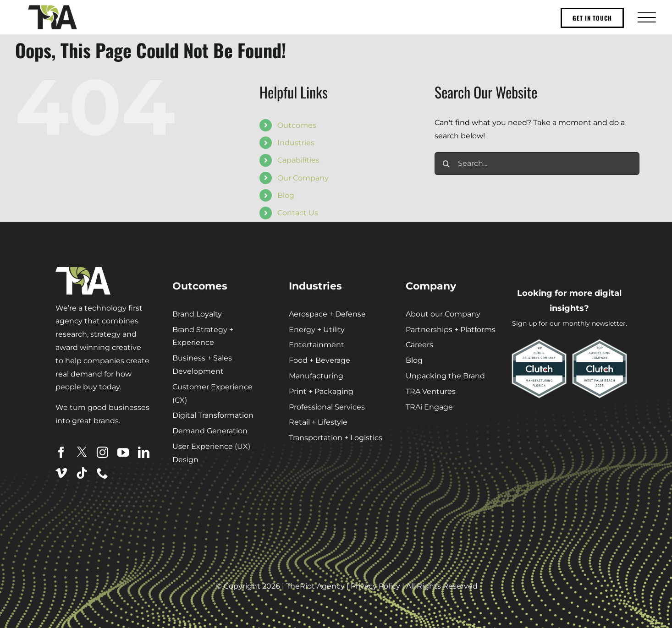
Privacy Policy (375, 586)
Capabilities (298, 160)
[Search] (446, 164)
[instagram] (102, 452)
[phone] (102, 473)
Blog (286, 195)
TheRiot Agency (315, 586)
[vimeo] (61, 473)
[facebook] (61, 452)
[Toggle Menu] (646, 17)
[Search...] (537, 164)
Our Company (303, 178)
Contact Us (298, 213)
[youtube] (123, 452)
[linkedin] (144, 452)
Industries (296, 143)
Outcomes (297, 125)
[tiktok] (82, 473)
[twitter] (82, 452)
